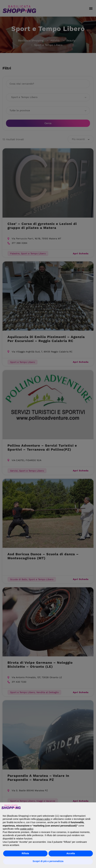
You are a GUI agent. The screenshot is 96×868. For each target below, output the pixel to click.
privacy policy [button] (43, 819)
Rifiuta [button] (25, 853)
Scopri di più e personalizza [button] (48, 861)
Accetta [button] (71, 853)
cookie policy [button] (27, 829)
